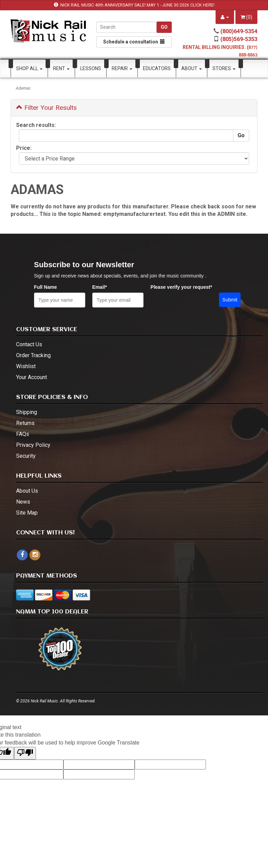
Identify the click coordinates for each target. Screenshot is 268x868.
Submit (230, 300)
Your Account (32, 377)
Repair (122, 68)
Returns (25, 423)
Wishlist (26, 366)
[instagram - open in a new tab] (35, 555)
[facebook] (22, 555)
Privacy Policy (33, 445)
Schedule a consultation (134, 42)
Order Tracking (33, 355)
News (23, 502)
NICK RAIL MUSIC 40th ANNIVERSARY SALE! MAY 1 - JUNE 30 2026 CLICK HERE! (137, 5)
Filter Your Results (46, 108)
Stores (224, 68)
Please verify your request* (181, 287)
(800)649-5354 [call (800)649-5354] (239, 31)
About (192, 68)
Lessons (91, 68)
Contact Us (29, 344)
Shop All (29, 68)
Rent (61, 68)
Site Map (27, 513)
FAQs (23, 434)
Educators (157, 68)
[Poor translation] (25, 753)
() (246, 17)
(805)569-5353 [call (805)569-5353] (239, 39)
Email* (100, 287)
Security (26, 456)
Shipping (27, 412)
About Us (27, 491)
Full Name (45, 287)
